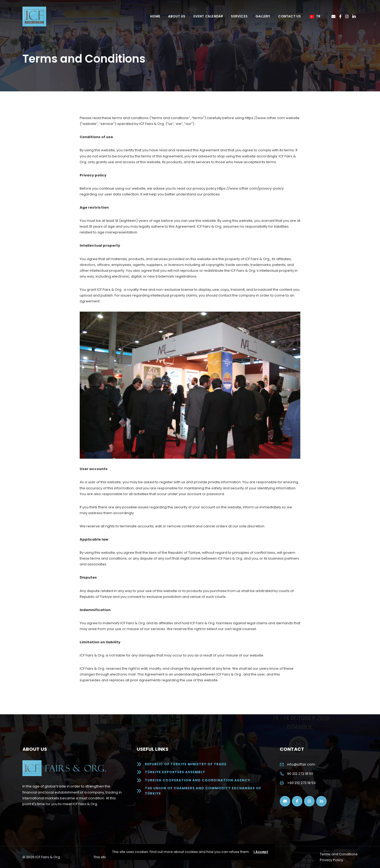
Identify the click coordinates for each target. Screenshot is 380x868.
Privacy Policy (331, 860)
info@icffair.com (301, 764)
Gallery (263, 16)
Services (239, 16)
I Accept (261, 852)
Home (155, 16)
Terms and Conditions (339, 854)
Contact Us (289, 16)
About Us (177, 16)
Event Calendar (208, 16)
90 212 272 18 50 (300, 774)
